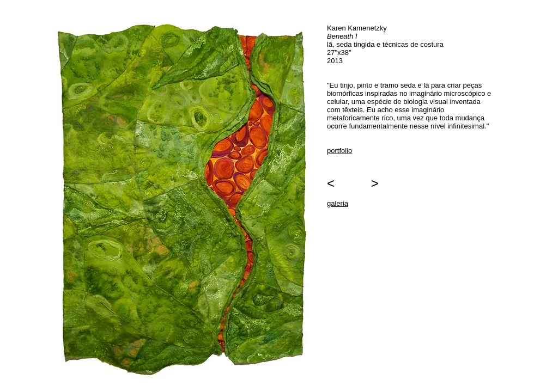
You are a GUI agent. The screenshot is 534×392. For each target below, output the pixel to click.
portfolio (339, 151)
